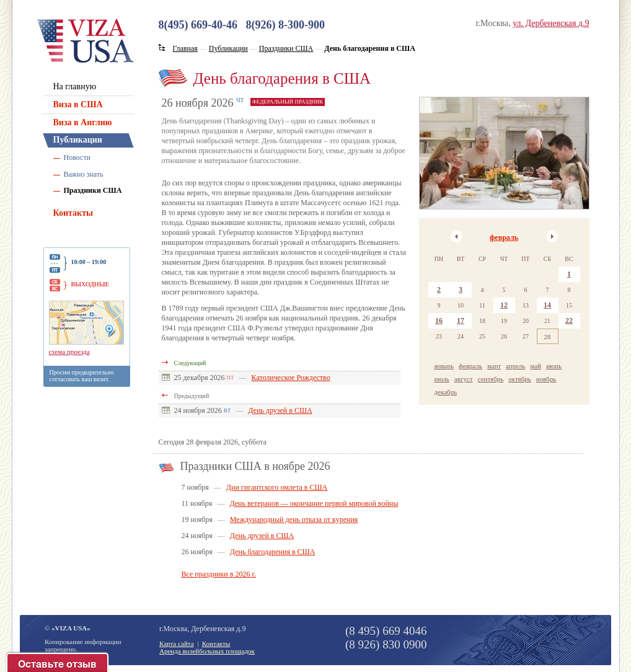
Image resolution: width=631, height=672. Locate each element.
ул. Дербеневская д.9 (551, 23)
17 (461, 321)
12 (504, 305)
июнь (554, 366)
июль (442, 379)
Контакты (73, 213)
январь (444, 366)
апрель (516, 366)
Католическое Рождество (291, 378)
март (494, 366)
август (464, 379)
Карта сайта (177, 643)
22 (569, 321)
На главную (75, 86)
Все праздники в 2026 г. (219, 574)
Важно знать (84, 174)
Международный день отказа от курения (294, 519)
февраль (504, 237)
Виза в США (78, 104)
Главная (185, 48)
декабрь (446, 392)
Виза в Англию (83, 122)
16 (439, 321)
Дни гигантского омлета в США (277, 487)
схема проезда (69, 351)
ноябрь (546, 379)
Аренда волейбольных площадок (207, 651)
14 (547, 305)
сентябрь (491, 379)
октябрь (520, 379)
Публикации (78, 140)
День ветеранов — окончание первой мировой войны (314, 503)
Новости (77, 157)
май (536, 366)
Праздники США (93, 190)
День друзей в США (280, 410)
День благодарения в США (273, 552)
